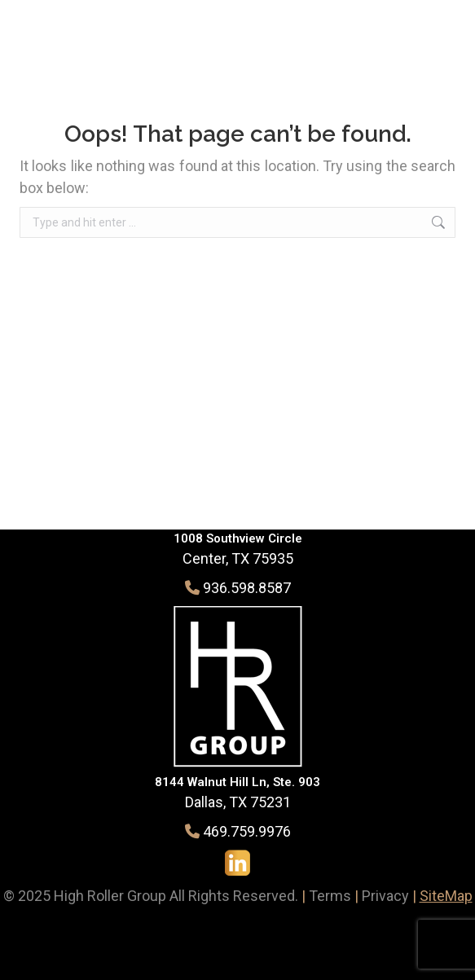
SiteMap (446, 896)
